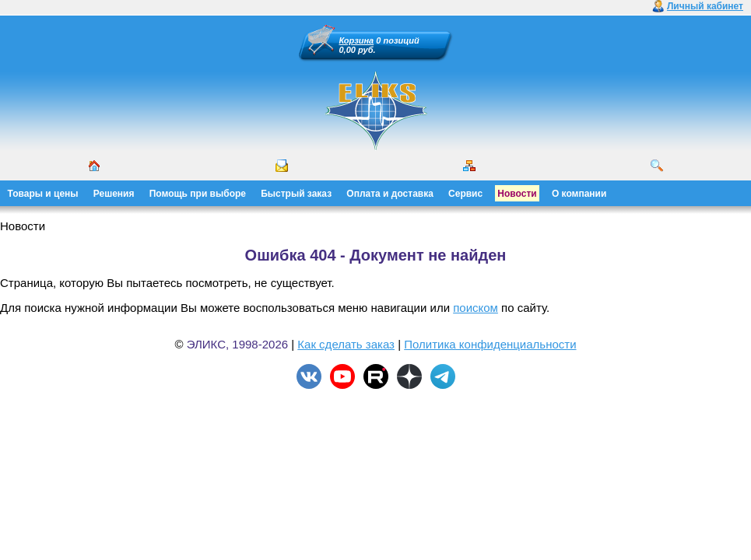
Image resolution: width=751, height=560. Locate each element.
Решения (114, 194)
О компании (579, 194)
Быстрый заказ (296, 194)
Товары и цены (43, 194)
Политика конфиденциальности (490, 344)
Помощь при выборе (198, 194)
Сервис (465, 194)
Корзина (357, 40)
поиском (476, 308)
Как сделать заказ (346, 344)
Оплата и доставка (390, 194)
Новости (517, 194)
